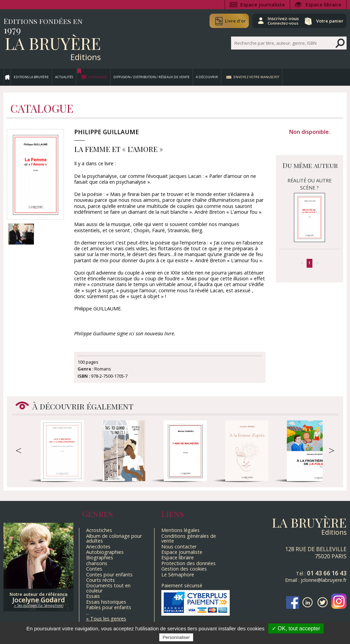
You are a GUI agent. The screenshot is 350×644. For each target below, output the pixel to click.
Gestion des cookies (184, 569)
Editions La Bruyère (31, 77)
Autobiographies (105, 552)
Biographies (100, 557)
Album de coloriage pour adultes (114, 538)
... (88, 613)
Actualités (64, 77)
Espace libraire (324, 5)
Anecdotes (98, 547)
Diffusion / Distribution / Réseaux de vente (152, 77)
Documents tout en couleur (108, 588)
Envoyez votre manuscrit (256, 77)
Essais (93, 596)
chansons (97, 563)
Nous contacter (179, 547)
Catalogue (98, 77)
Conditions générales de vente (189, 538)
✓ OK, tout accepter (296, 628)
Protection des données (189, 563)
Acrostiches (99, 530)
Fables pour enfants (109, 607)
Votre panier (327, 21)
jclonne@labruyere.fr (324, 580)
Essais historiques (106, 602)
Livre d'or (224, 21)
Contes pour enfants (109, 575)
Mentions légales (180, 530)
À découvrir (207, 77)
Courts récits (100, 580)
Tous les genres (108, 619)
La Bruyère (53, 43)
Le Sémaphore (178, 575)
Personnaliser (176, 637)
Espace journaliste (263, 5)
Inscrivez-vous (275, 20)
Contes (94, 569)
